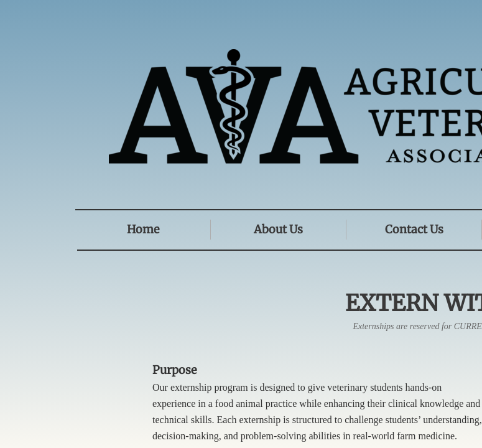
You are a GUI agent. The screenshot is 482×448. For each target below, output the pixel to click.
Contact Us (414, 229)
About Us (278, 229)
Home (143, 229)
